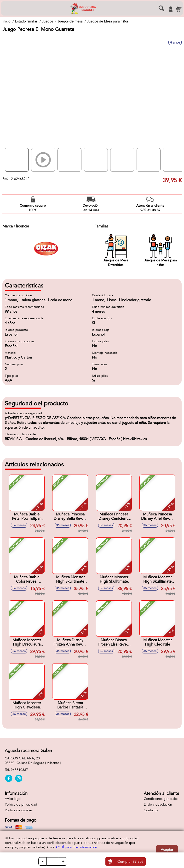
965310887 (19, 770)
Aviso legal (13, 799)
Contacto (151, 810)
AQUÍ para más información (76, 847)
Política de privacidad (21, 804)
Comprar (130, 862)
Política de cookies (19, 810)
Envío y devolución (158, 804)
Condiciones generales (161, 799)
